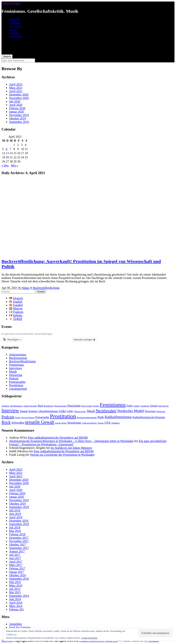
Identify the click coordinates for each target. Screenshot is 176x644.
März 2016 (16, 585)
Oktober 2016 (17, 575)
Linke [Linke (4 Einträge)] (62, 411)
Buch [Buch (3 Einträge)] (40, 406)
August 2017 (17, 551)
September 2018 (19, 524)
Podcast (14, 378)
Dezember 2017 (19, 538)
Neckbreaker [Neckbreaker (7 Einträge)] (106, 411)
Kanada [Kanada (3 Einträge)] (24, 411)
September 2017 (19, 548)
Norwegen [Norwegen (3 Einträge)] (150, 411)
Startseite (15, 19)
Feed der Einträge (20, 627)
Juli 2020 (15, 101)
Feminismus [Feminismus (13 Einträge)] (113, 405)
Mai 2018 (15, 531)
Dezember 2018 (19, 521)
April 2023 (16, 84)
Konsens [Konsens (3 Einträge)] (33, 411)
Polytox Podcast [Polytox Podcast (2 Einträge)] (28, 417)
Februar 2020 (17, 108)
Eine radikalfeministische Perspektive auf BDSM (58, 438)
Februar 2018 (17, 534)
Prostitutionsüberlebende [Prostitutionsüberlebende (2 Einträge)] (87, 417)
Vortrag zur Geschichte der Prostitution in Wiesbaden (62, 455)
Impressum (16, 36)
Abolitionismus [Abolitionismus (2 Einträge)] (16, 406)
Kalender (15, 23)
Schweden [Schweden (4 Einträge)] (18, 423)
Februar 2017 (17, 568)
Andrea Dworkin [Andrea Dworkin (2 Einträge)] (30, 406)
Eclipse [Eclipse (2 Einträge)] (96, 406)
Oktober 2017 (17, 545)
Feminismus (16, 365)
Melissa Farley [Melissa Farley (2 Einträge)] (80, 411)
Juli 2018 (15, 527)
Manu (25, 288)
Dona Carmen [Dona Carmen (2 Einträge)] (87, 406)
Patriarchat (16, 375)
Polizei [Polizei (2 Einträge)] (18, 417)
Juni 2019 (15, 514)
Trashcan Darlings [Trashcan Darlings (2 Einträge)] (89, 423)
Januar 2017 (16, 572)
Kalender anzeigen (84, 340)
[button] (12, 340)
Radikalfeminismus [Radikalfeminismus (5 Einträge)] (118, 417)
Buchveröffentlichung (46, 288)
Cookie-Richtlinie (89, 638)
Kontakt (14, 33)
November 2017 (19, 541)
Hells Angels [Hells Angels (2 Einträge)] (163, 406)
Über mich (16, 26)
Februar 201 (16, 609)
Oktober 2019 (17, 118)
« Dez (5, 165)
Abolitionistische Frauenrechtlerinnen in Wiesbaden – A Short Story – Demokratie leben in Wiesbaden (71, 441)
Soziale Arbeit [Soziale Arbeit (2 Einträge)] (61, 423)
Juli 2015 (15, 589)
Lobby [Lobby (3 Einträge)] (70, 411)
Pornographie (17, 382)
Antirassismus (18, 355)
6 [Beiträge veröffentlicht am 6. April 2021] (7, 149)
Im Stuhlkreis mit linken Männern (71, 448)
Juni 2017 (15, 558)
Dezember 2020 (19, 95)
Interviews (16, 368)
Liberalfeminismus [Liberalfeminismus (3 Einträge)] (48, 411)
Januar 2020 (16, 112)
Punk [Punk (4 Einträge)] (101, 417)
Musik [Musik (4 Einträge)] (91, 411)
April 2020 (16, 105)
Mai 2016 (15, 582)
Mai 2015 (15, 592)
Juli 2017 (15, 555)
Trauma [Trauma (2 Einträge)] (101, 423)
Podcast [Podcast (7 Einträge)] (8, 417)
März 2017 (16, 565)
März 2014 (16, 606)
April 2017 (16, 562)
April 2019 (16, 517)
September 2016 (19, 579)
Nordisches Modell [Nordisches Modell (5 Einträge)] (131, 411)
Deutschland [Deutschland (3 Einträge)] (74, 406)
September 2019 (19, 122)
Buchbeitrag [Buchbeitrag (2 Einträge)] (49, 406)
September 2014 (19, 596)
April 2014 (16, 603)
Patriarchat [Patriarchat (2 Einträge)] (161, 411)
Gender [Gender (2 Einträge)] (136, 406)
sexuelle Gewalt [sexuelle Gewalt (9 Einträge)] (40, 422)
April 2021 (16, 91)
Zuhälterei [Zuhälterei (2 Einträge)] (116, 423)
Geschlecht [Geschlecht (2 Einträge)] (145, 406)
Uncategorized (18, 389)
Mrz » (15, 165)
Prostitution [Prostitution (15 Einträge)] (63, 416)
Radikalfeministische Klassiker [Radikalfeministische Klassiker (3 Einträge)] (149, 417)
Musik (13, 372)
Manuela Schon (11, 3)
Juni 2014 (15, 599)
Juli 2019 (15, 510)
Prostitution (16, 385)
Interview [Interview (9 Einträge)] (10, 410)
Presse (13, 29)
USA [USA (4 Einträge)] (108, 423)
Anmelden (15, 624)
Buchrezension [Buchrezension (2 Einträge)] (61, 406)
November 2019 (19, 115)
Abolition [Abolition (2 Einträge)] (5, 406)
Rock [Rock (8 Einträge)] (6, 422)
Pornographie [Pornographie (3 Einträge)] (42, 417)
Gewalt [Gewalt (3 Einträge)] (154, 406)
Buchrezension (18, 358)
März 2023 (16, 88)
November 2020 (19, 98)
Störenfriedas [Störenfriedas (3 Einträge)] (74, 423)
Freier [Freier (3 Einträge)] (130, 406)
